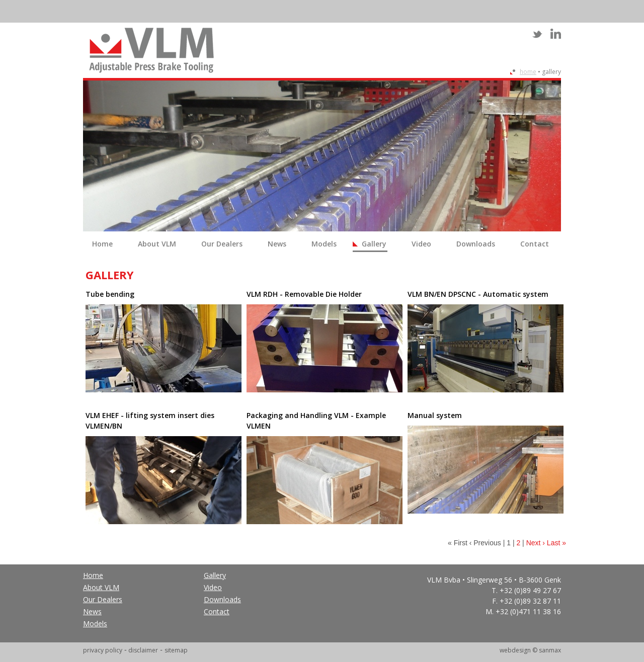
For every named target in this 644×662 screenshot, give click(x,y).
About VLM (157, 244)
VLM (151, 50)
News (277, 244)
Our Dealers (222, 244)
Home (528, 72)
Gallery (374, 244)
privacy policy (103, 650)
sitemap (176, 650)
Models (324, 244)
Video (421, 244)
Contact (535, 244)
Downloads (476, 244)
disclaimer (143, 650)
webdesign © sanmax (530, 650)
